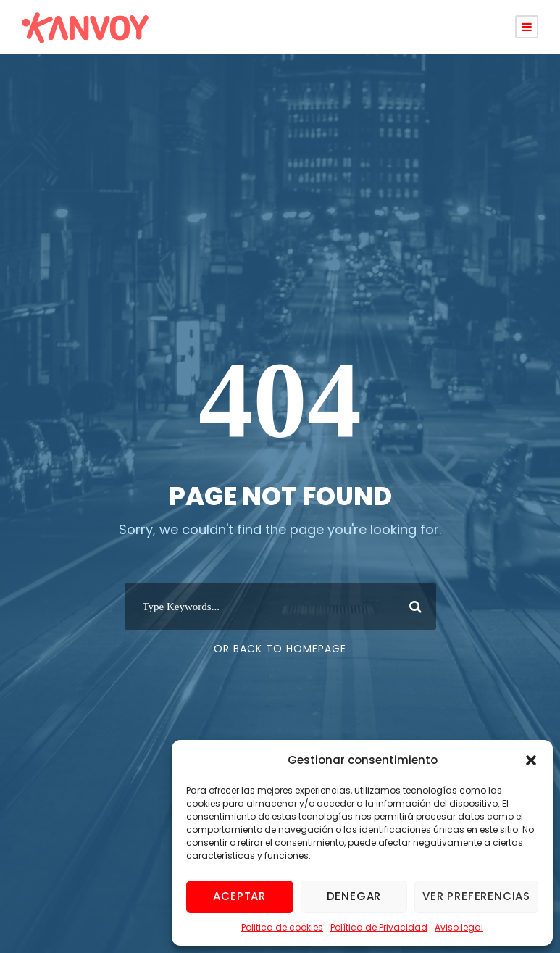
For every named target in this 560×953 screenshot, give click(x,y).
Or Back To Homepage (280, 649)
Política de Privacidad (379, 927)
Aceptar (239, 896)
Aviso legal (459, 927)
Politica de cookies (282, 927)
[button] (531, 760)
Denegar (354, 896)
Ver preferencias (476, 896)
